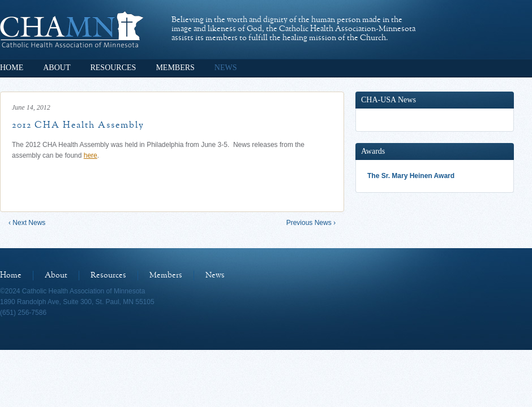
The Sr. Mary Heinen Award (411, 176)
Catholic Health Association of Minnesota (72, 29)
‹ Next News (27, 223)
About (57, 68)
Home (12, 68)
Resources (113, 68)
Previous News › (311, 223)
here (91, 155)
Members (175, 68)
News (226, 68)
